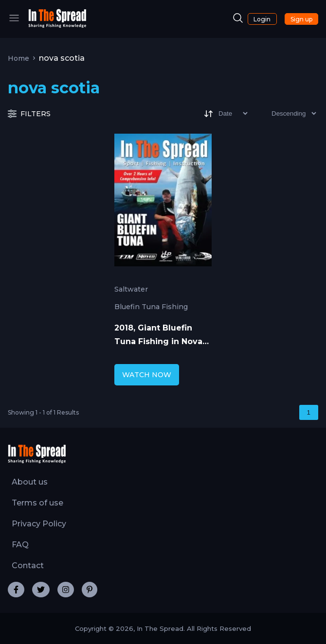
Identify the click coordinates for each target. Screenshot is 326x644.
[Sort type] (286, 113)
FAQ (20, 545)
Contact (28, 566)
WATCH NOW (147, 375)
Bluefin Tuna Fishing (151, 307)
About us (30, 482)
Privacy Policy (39, 524)
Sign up (301, 19)
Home (18, 58)
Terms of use (37, 503)
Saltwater (131, 289)
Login (262, 19)
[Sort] (225, 113)
